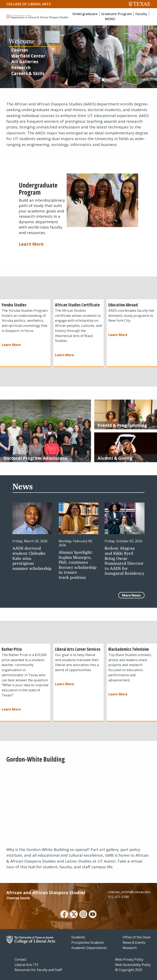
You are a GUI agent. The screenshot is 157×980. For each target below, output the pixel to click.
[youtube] (93, 915)
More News (131, 595)
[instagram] (83, 915)
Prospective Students (88, 942)
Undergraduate (85, 14)
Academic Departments (89, 948)
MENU (110, 19)
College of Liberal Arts (29, 4)
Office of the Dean (137, 937)
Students (78, 937)
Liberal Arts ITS (26, 965)
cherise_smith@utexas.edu (129, 892)
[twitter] (74, 915)
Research (130, 948)
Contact (20, 959)
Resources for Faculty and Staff (38, 970)
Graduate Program (117, 14)
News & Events (134, 942)
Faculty (141, 14)
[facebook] (64, 915)
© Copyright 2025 (129, 970)
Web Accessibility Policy (133, 965)
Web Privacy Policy (129, 959)
